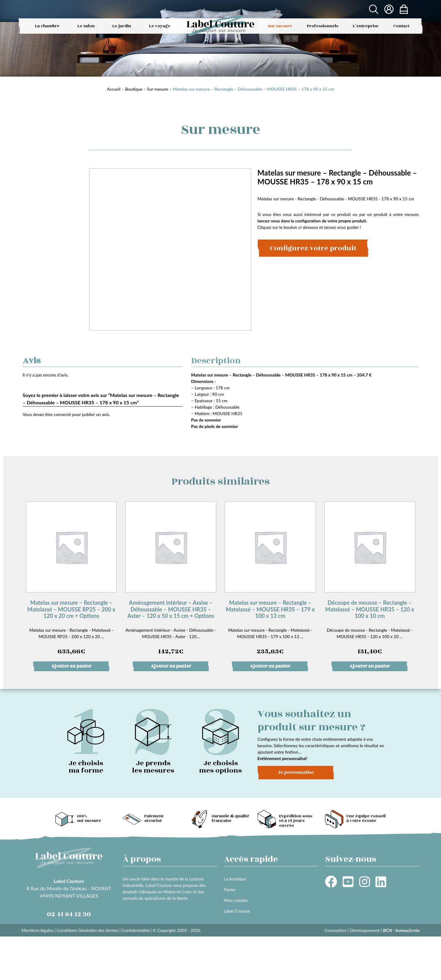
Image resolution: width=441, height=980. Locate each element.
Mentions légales (38, 930)
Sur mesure (158, 89)
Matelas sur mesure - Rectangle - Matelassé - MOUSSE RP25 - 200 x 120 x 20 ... (72, 579)
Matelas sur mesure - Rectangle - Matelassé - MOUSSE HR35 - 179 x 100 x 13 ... (270, 579)
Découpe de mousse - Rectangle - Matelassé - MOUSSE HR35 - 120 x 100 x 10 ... (370, 579)
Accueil (114, 89)
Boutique (134, 89)
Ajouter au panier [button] (71, 666)
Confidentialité (135, 930)
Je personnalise (296, 772)
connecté (62, 414)
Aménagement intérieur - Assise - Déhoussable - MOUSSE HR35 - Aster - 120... (171, 579)
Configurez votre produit (313, 248)
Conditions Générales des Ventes (88, 930)
